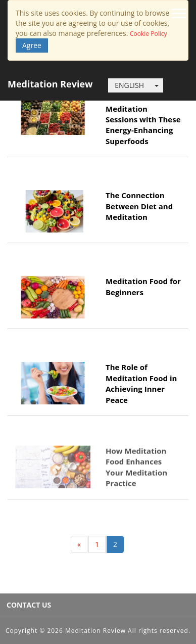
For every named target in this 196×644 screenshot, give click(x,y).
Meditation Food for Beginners (143, 286)
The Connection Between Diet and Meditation (139, 206)
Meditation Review (50, 84)
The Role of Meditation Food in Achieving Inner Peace (141, 383)
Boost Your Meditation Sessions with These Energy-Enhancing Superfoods (143, 119)
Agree (32, 45)
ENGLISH (129, 85)
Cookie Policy (148, 34)
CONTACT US (29, 605)
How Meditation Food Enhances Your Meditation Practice (136, 466)
